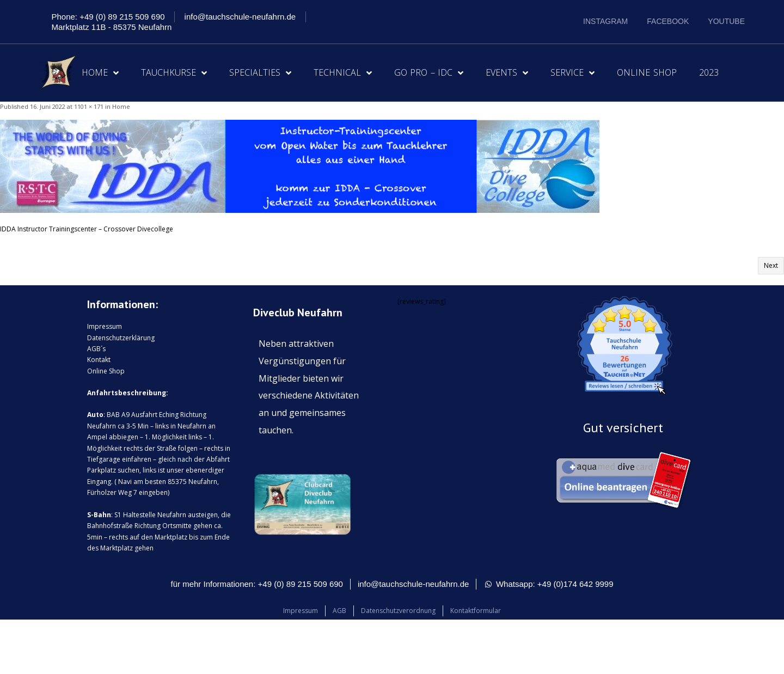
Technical (343, 73)
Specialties (260, 73)
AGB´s (96, 349)
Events (507, 73)
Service (572, 73)
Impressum (105, 326)
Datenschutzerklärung (121, 338)
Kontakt (99, 360)
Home (100, 73)
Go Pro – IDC (429, 73)
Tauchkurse (174, 73)
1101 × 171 (89, 106)
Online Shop (647, 72)
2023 (709, 72)
